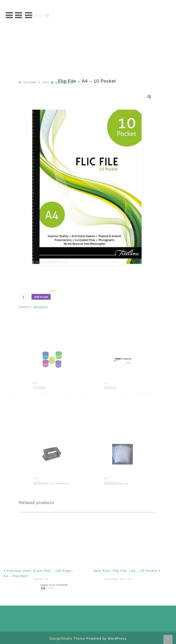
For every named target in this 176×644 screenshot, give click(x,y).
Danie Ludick (68, 118)
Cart (27, 106)
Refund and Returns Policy (141, 106)
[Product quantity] (35, 297)
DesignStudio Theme (68, 639)
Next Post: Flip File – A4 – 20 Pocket (125, 571)
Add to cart (49, 297)
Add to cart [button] (51, 367)
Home (82, 106)
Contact (65, 106)
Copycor (62, 587)
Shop (86, 111)
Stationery (48, 305)
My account (103, 106)
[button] (38, 16)
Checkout (44, 106)
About (12, 106)
